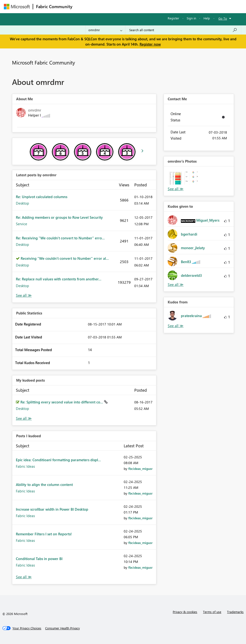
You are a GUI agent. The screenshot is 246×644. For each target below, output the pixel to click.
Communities (145, 6)
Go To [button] (223, 18)
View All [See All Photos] (176, 189)
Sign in (191, 18)
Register (173, 18)
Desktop (22, 203)
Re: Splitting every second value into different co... (62, 402)
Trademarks (235, 612)
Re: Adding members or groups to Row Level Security (59, 217)
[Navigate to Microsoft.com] (17, 7)
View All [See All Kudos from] (176, 326)
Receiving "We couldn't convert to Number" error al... (65, 258)
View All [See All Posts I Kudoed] (24, 577)
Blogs (167, 6)
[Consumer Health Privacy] (62, 628)
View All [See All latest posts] (24, 295)
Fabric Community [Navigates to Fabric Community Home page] (54, 6)
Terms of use (212, 612)
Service (22, 224)
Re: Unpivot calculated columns (42, 197)
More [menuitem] (183, 6)
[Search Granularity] (105, 30)
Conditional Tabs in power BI (39, 559)
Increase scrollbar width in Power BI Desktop (52, 509)
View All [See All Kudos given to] (176, 285)
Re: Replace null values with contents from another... (59, 279)
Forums (83, 6)
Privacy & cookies (185, 612)
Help (207, 18)
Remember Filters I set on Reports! (44, 534)
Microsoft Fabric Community (43, 62)
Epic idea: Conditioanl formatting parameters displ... (58, 460)
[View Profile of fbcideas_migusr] (140, 469)
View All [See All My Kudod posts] (24, 418)
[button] (175, 178)
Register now (150, 44)
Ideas (124, 6)
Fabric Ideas (25, 466)
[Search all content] (183, 30)
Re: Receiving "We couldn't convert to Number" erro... (60, 238)
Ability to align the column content (44, 484)
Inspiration (104, 6)
